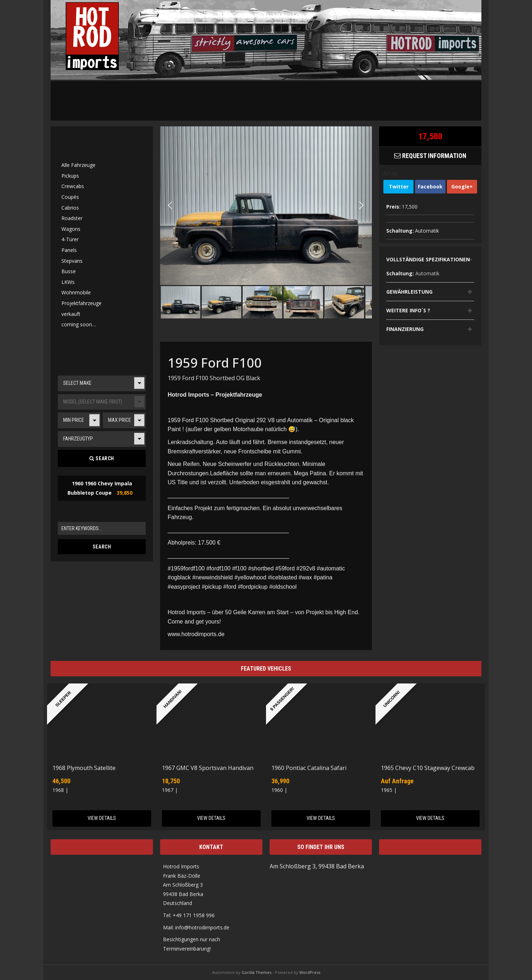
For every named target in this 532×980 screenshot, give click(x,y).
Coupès (70, 197)
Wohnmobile (76, 292)
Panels (69, 250)
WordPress (310, 972)
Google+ (462, 186)
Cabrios (70, 208)
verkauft (71, 314)
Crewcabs (73, 186)
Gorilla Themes (256, 972)
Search (102, 458)
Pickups (70, 176)
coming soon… (79, 324)
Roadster (72, 218)
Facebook (430, 186)
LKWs (68, 282)
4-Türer (70, 239)
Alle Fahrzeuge (78, 165)
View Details (102, 818)
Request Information (430, 156)
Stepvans (72, 261)
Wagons (71, 229)
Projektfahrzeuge (81, 303)
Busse (69, 271)
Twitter (399, 186)
